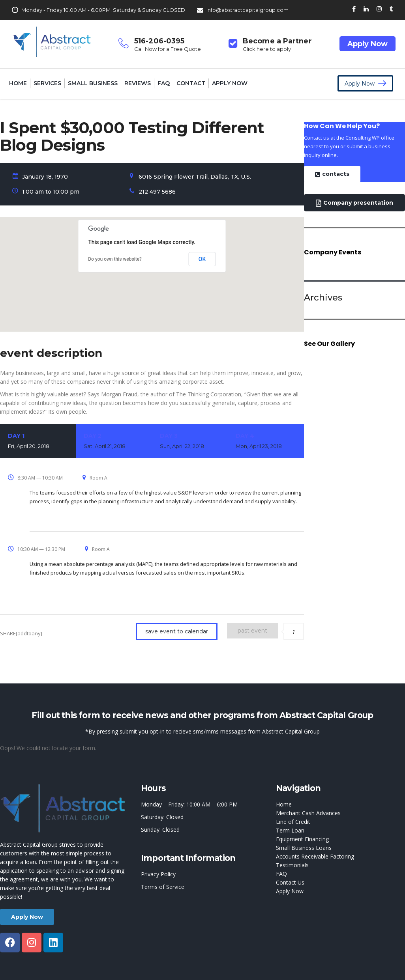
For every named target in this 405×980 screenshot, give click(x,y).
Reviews (138, 83)
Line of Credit (293, 822)
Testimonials (292, 865)
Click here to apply (267, 49)
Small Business (93, 83)
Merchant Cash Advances (308, 813)
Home (18, 83)
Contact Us (290, 882)
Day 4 (266, 441)
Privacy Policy (158, 874)
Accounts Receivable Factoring (315, 856)
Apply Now (367, 44)
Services (47, 83)
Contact (191, 83)
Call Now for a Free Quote (168, 49)
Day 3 (190, 441)
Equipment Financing (302, 839)
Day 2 (114, 441)
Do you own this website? (115, 259)
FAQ (164, 83)
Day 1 (38, 441)
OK (202, 259)
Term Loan (290, 830)
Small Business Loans (304, 848)
